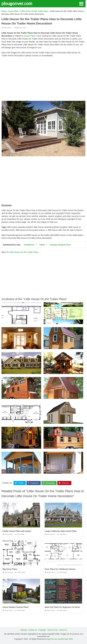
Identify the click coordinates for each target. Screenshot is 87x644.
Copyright (42, 630)
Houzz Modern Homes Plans (16, 607)
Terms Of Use (53, 630)
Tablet (42, 245)
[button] (81, 3)
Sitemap (24, 630)
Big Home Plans (10, 569)
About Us (63, 630)
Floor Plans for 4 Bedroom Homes (60, 569)
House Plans (6, 28)
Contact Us (33, 630)
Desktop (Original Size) (60, 245)
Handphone (29, 245)
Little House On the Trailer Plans (24, 252)
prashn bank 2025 (66, 639)
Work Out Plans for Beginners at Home (62, 607)
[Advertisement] (43, 80)
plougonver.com (17, 3)
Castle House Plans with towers (17, 531)
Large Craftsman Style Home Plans (61, 531)
